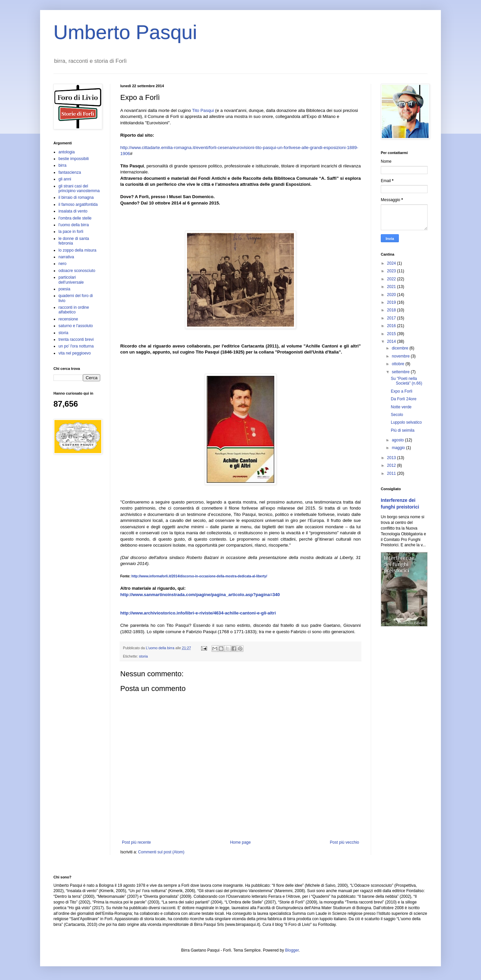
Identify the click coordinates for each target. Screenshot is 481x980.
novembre (401, 356)
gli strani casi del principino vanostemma (79, 188)
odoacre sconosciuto (77, 271)
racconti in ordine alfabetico (74, 310)
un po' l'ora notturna (76, 346)
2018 (392, 310)
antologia (67, 152)
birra (62, 165)
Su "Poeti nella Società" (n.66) (407, 381)
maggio (399, 448)
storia (143, 656)
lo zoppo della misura (77, 250)
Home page (240, 842)
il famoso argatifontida (78, 204)
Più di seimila (403, 430)
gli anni (65, 179)
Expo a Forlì (402, 391)
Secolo (397, 415)
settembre (401, 372)
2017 (392, 318)
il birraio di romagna (76, 197)
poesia (64, 289)
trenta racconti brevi (76, 339)
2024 (392, 263)
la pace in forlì (71, 232)
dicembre (401, 348)
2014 (392, 341)
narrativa (66, 257)
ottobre (399, 364)
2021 (392, 287)
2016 (392, 326)
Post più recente (136, 842)
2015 (392, 334)
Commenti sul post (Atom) (161, 852)
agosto (398, 440)
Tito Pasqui (203, 110)
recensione (68, 319)
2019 (392, 302)
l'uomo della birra (74, 225)
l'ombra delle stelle (75, 218)
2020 (392, 295)
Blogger (292, 950)
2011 (392, 473)
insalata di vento (73, 211)
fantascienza (70, 172)
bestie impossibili (74, 159)
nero (62, 264)
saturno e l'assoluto (76, 326)
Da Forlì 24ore (404, 399)
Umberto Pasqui (125, 32)
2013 (392, 458)
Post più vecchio (345, 842)
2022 (392, 279)
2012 (392, 465)
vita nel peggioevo (75, 353)
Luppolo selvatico (406, 422)
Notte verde (401, 407)
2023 (392, 271)
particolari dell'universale (71, 280)
